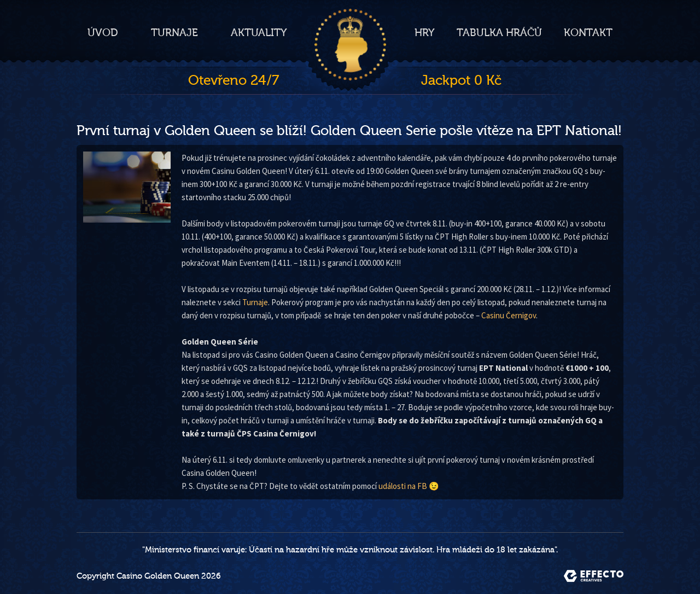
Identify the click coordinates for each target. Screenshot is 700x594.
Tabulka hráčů (499, 33)
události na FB (403, 486)
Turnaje (174, 33)
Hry (425, 33)
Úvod (103, 33)
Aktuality (259, 33)
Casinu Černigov (509, 315)
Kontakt (588, 33)
